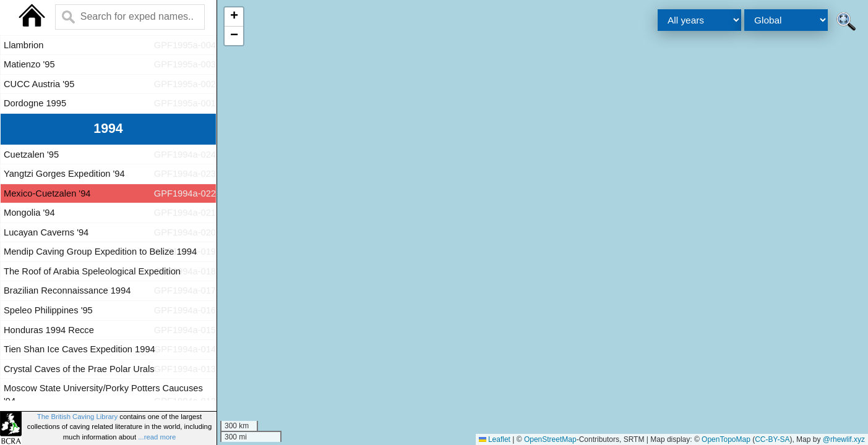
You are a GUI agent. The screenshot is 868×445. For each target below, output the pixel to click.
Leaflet (495, 439)
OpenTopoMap (726, 439)
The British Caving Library (77, 417)
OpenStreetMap (550, 439)
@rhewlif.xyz (844, 439)
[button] (234, 17)
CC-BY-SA (772, 439)
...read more (157, 437)
